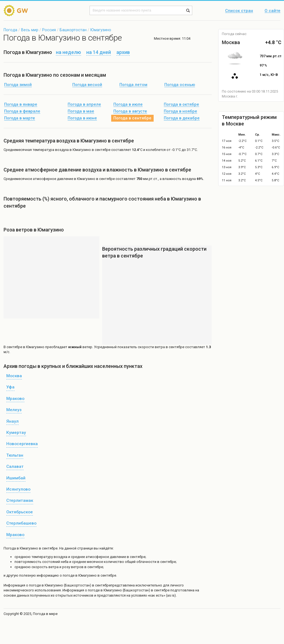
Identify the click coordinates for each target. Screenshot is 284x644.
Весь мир (30, 30)
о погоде (34, 585)
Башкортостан (73, 30)
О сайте (272, 11)
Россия (49, 30)
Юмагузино (101, 30)
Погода (10, 30)
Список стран (239, 11)
